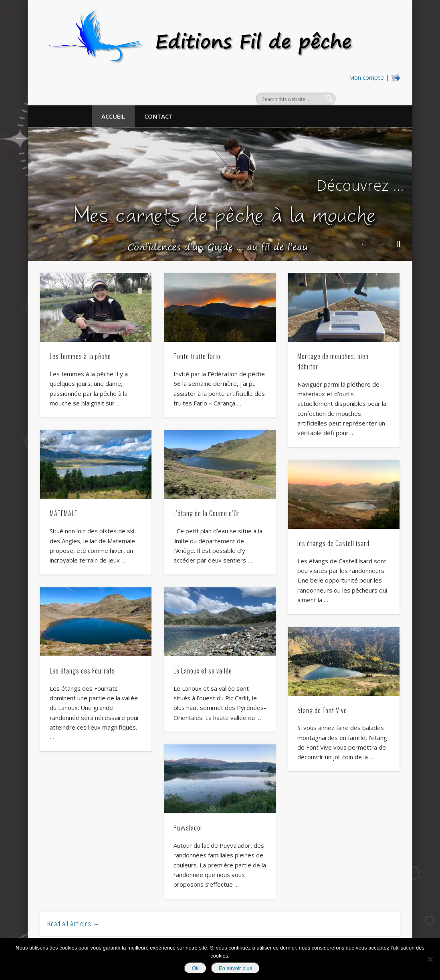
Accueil (113, 116)
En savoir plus (236, 968)
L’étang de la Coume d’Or (207, 513)
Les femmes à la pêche (80, 356)
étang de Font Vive (322, 710)
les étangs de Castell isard (333, 543)
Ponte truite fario (197, 356)
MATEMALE (64, 513)
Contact (158, 116)
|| (399, 243)
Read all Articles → (74, 924)
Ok (195, 968)
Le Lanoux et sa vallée (203, 671)
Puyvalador (188, 828)
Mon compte (366, 77)
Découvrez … (360, 185)
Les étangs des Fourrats (82, 671)
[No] (430, 959)
